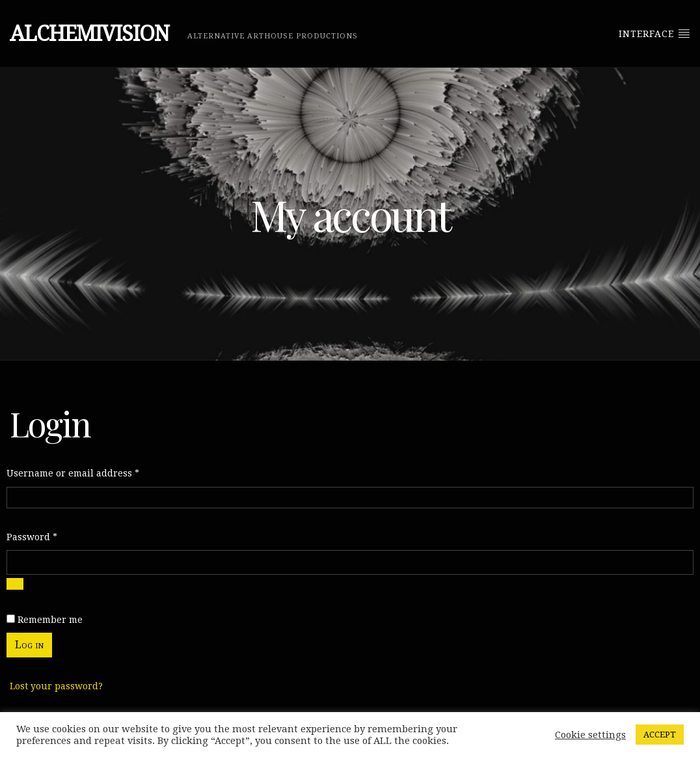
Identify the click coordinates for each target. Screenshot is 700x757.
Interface (654, 33)
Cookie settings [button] (590, 735)
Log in (29, 645)
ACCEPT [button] (660, 735)
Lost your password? (56, 686)
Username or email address (73, 472)
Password (32, 536)
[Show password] (15, 584)
